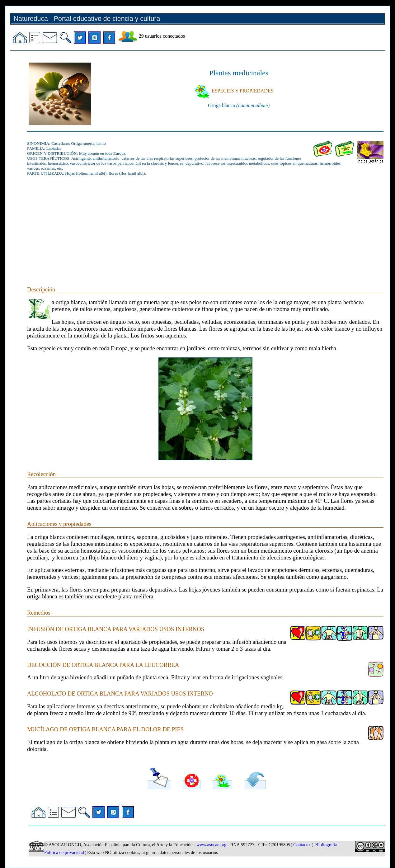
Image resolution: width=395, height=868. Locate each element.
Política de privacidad (64, 852)
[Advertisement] (205, 224)
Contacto (301, 845)
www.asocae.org (211, 845)
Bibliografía (326, 845)
